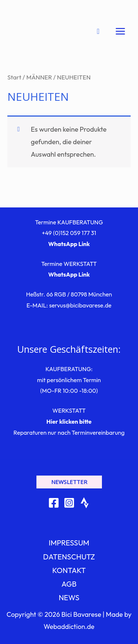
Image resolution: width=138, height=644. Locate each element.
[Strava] (85, 503)
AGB (69, 584)
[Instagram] (69, 503)
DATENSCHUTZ (69, 557)
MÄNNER (39, 77)
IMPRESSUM (69, 543)
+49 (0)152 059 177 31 (69, 233)
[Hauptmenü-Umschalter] (120, 31)
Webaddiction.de (69, 627)
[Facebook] (54, 503)
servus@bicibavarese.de (80, 305)
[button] (69, 482)
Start (14, 77)
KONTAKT (69, 570)
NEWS (69, 597)
